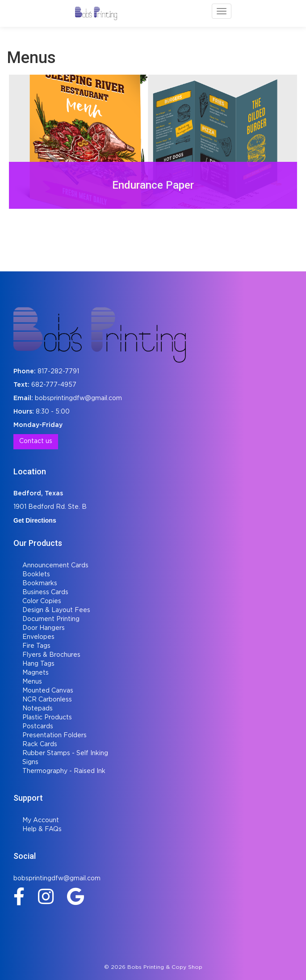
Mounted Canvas (48, 691)
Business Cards (45, 592)
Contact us (36, 441)
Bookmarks (40, 583)
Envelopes (38, 637)
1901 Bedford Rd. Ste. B (50, 507)
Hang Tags (38, 664)
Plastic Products (47, 718)
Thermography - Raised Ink (64, 771)
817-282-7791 (58, 372)
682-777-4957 (54, 385)
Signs (30, 762)
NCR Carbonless (47, 700)
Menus (32, 682)
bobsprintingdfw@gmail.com (78, 398)
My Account (41, 820)
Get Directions (35, 520)
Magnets (36, 673)
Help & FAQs (42, 829)
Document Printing (51, 619)
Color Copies (42, 601)
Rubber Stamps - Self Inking (65, 753)
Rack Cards (40, 744)
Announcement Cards (55, 566)
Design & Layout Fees (56, 610)
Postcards (38, 727)
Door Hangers (44, 628)
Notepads (38, 709)
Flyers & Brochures (51, 655)
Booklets (36, 574)
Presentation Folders (54, 735)
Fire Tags (36, 646)
